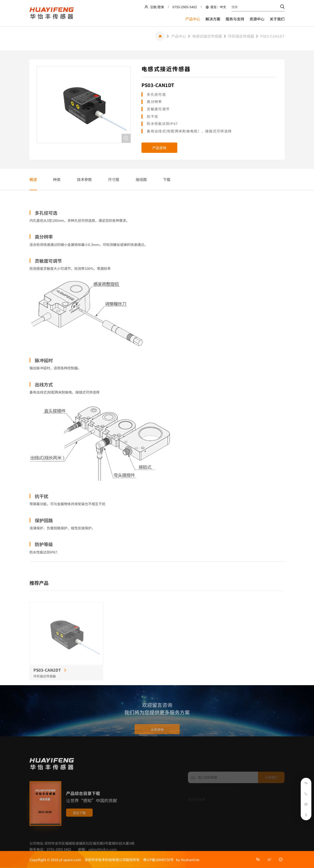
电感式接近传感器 (207, 36)
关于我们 (277, 19)
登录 (161, 7)
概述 (33, 179)
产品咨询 (159, 148)
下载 (167, 179)
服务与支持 (235, 19)
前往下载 (79, 828)
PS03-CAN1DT (272, 36)
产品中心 (193, 19)
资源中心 (257, 19)
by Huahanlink (186, 860)
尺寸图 (114, 179)
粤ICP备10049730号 (158, 860)
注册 (153, 7)
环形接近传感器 (241, 36)
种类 (57, 179)
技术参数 (84, 179)
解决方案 (213, 19)
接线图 (141, 179)
